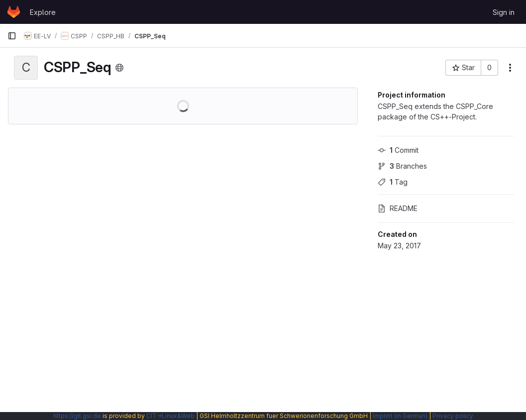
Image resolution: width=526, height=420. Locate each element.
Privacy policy (453, 416)
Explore (43, 12)
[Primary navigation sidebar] (12, 36)
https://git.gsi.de (77, 416)
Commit (398, 150)
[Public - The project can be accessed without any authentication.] (119, 68)
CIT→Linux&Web (170, 416)
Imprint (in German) (400, 416)
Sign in (504, 12)
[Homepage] (14, 12)
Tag (393, 182)
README (398, 208)
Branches (402, 166)
